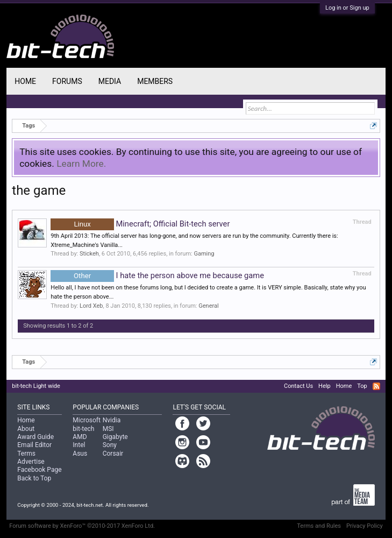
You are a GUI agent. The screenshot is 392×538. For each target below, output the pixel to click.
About (26, 429)
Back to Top (34, 478)
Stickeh (89, 254)
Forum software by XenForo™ (82, 526)
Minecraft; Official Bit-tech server (140, 224)
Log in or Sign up (347, 8)
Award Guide (35, 437)
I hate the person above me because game (157, 275)
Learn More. (81, 164)
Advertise (31, 462)
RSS (376, 386)
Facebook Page (39, 470)
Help (325, 386)
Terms (26, 454)
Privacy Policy (365, 526)
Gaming (204, 254)
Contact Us (298, 386)
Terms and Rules (319, 526)
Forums (67, 81)
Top (362, 386)
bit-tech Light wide (36, 386)
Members (155, 81)
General (208, 306)
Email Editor (34, 445)
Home (25, 81)
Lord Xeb (91, 306)
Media (110, 81)
